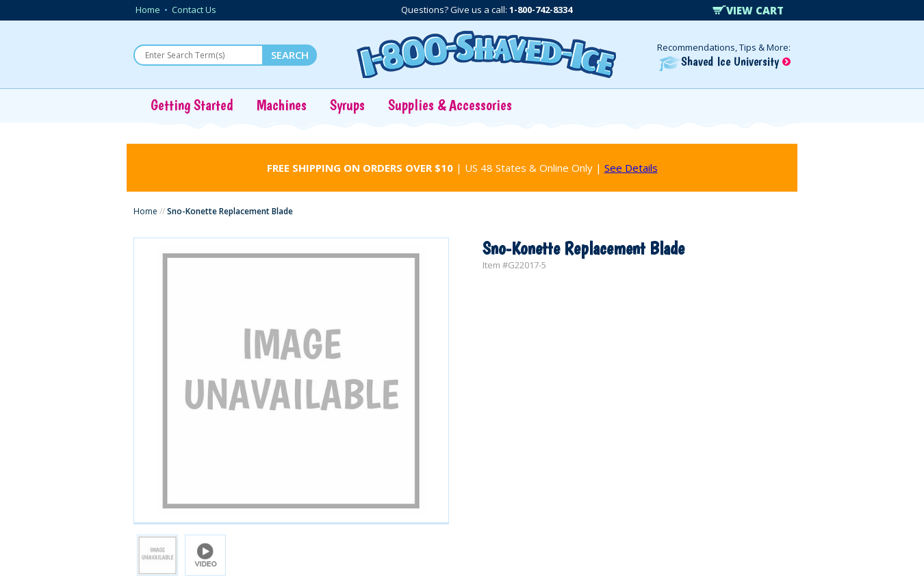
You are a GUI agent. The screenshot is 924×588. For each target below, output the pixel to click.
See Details (631, 168)
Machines (282, 105)
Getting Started (192, 105)
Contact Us (194, 10)
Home (148, 10)
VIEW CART (748, 10)
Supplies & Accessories (450, 105)
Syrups (347, 105)
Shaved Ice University (725, 61)
